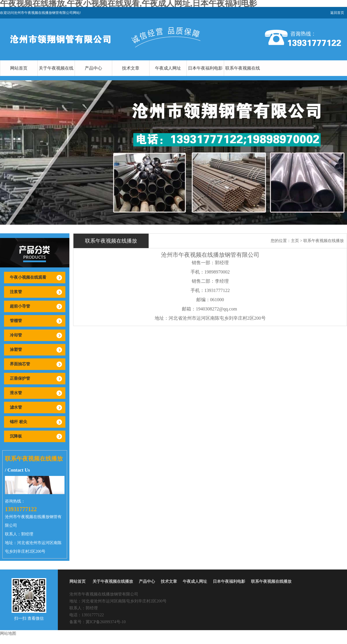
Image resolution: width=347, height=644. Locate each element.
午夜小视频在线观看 (28, 277)
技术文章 (131, 68)
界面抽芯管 (20, 364)
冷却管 (16, 335)
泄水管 (16, 393)
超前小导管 (20, 306)
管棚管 (16, 321)
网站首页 (19, 68)
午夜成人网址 (168, 68)
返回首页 (337, 13)
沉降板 (16, 436)
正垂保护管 (20, 378)
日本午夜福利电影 (205, 68)
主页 (295, 241)
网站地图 (8, 633)
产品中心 (93, 68)
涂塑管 (16, 350)
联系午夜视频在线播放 (243, 76)
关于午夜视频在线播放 (56, 76)
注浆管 (16, 292)
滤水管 (16, 407)
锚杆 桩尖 (19, 422)
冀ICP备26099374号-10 (106, 622)
